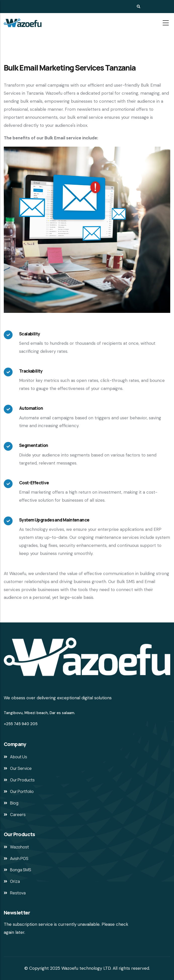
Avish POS (19, 858)
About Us (19, 757)
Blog (14, 803)
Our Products (22, 780)
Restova (18, 893)
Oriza (15, 881)
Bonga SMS (21, 870)
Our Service (21, 768)
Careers (18, 815)
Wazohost (19, 847)
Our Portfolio (22, 791)
